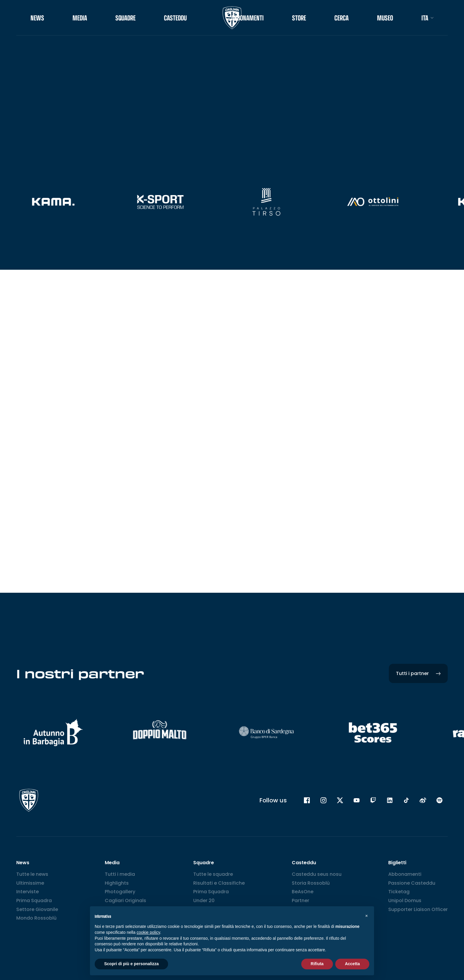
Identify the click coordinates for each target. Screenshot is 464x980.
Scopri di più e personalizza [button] (131, 964)
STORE (299, 18)
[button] (366, 916)
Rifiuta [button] (317, 964)
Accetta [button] (352, 964)
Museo (385, 18)
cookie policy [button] (148, 932)
